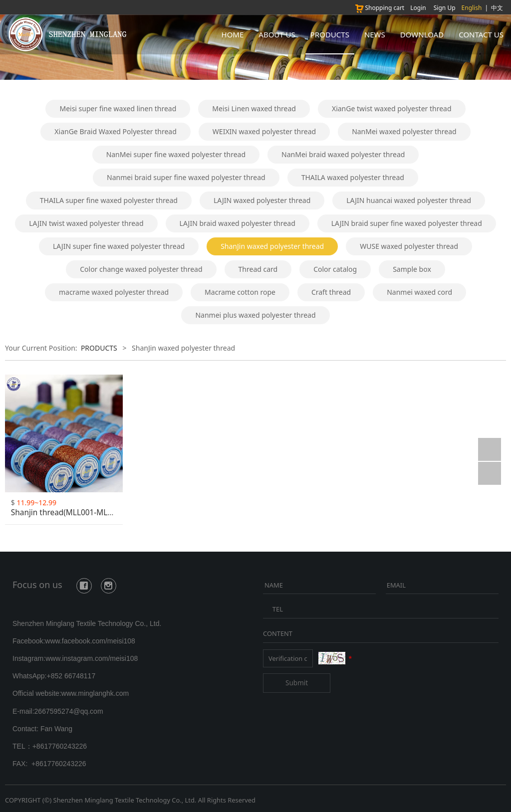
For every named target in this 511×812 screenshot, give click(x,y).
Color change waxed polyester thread (141, 269)
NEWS (375, 34)
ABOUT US (277, 34)
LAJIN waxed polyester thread (262, 200)
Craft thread (331, 292)
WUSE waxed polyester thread (409, 246)
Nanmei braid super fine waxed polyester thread (186, 177)
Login (418, 8)
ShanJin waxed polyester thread (272, 246)
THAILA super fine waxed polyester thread (109, 200)
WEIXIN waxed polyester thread (264, 131)
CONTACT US (481, 34)
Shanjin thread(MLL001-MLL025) (69, 512)
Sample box (412, 269)
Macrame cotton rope (240, 292)
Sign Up (445, 8)
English (472, 8)
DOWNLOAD (422, 34)
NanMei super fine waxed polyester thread (176, 154)
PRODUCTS (330, 34)
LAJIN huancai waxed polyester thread (409, 200)
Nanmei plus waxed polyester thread (255, 315)
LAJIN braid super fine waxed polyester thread (407, 223)
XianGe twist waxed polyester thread (392, 108)
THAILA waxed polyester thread (353, 177)
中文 (497, 8)
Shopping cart (379, 8)
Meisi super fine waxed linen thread (118, 108)
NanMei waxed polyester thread (404, 131)
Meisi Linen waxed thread (254, 108)
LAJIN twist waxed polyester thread (86, 223)
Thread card (258, 269)
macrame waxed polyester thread (114, 292)
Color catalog (335, 269)
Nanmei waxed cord (419, 292)
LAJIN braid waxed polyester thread (238, 223)
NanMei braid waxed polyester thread (343, 154)
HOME (233, 34)
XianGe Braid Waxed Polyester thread (115, 131)
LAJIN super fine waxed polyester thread (119, 246)
